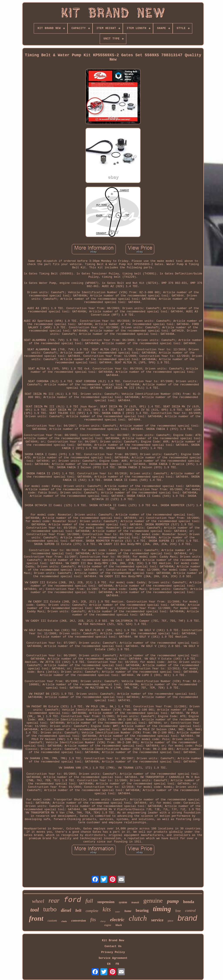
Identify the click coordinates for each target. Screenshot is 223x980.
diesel (66, 910)
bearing (142, 910)
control (190, 911)
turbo (50, 909)
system (123, 902)
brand (187, 918)
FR (117, 964)
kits (107, 909)
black (119, 925)
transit (135, 902)
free (178, 911)
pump (173, 901)
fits (93, 920)
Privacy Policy (113, 952)
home (128, 911)
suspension (106, 902)
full (89, 901)
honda (189, 902)
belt (78, 910)
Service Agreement (113, 958)
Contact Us (113, 946)
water (118, 912)
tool (35, 910)
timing (162, 909)
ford (72, 900)
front (36, 918)
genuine (153, 901)
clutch (138, 918)
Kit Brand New (113, 940)
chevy (103, 921)
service (157, 920)
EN (109, 964)
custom (52, 920)
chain (64, 921)
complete (92, 911)
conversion (79, 920)
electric (117, 920)
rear (54, 900)
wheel (38, 901)
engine (108, 925)
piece (170, 921)
